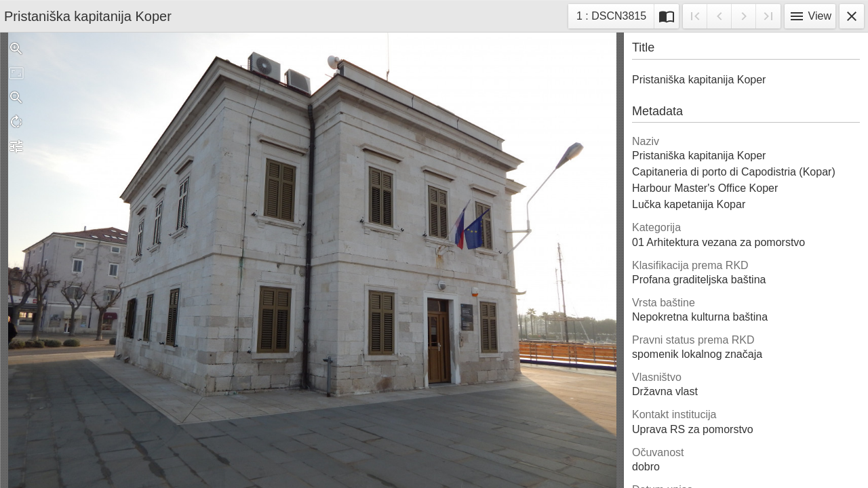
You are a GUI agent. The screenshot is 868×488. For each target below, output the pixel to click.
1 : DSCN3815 (611, 18)
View (810, 16)
